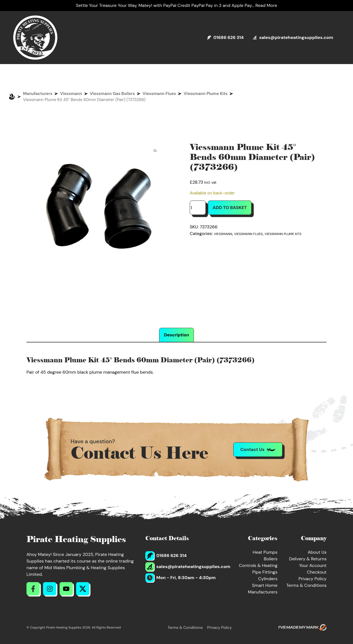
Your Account (313, 565)
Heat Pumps (265, 552)
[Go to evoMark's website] (303, 627)
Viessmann (71, 94)
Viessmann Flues (159, 94)
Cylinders (268, 579)
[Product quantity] (198, 208)
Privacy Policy (312, 579)
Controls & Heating (258, 565)
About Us (317, 552)
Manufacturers (38, 94)
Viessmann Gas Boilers (112, 94)
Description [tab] (176, 335)
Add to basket (230, 208)
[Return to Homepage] (35, 38)
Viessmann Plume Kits (206, 94)
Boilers (271, 559)
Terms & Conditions (306, 585)
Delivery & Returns (308, 559)
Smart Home (265, 585)
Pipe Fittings (265, 572)
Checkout (317, 572)
